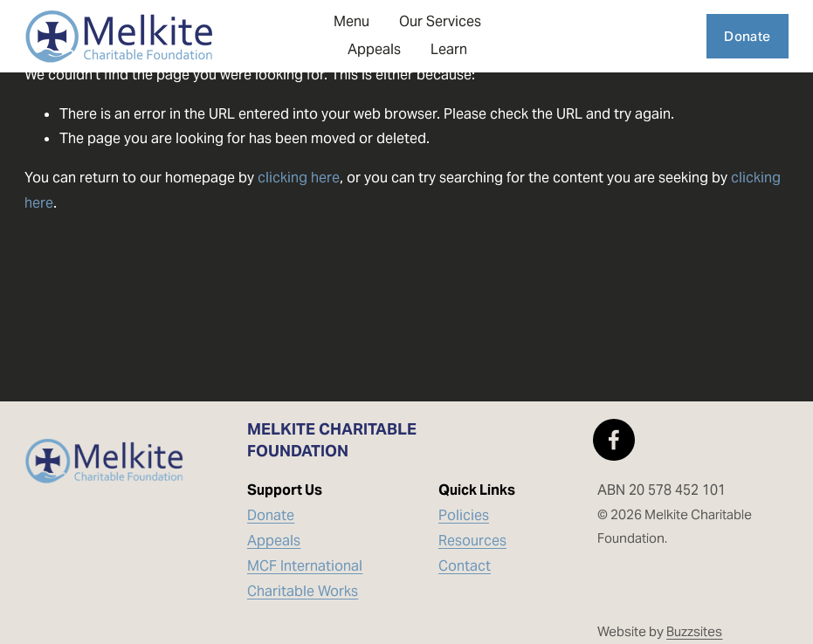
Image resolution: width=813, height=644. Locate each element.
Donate (747, 36)
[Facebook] (614, 440)
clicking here (299, 178)
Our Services (440, 21)
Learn (449, 49)
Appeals (374, 49)
